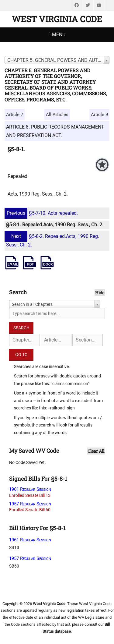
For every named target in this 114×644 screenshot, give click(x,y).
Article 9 (99, 115)
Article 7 (15, 115)
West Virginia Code (57, 19)
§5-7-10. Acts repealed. (42, 213)
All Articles (57, 115)
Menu (59, 35)
